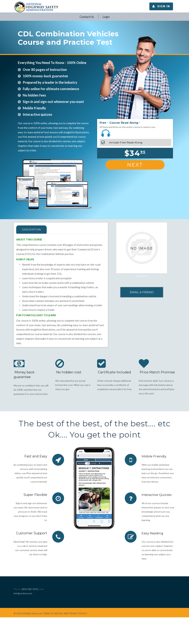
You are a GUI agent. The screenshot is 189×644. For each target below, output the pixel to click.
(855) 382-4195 (30, 589)
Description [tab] (33, 230)
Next (135, 165)
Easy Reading (153, 533)
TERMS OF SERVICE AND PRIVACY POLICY (65, 613)
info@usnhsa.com (23, 593)
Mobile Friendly (155, 456)
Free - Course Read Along (119, 123)
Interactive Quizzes (158, 495)
